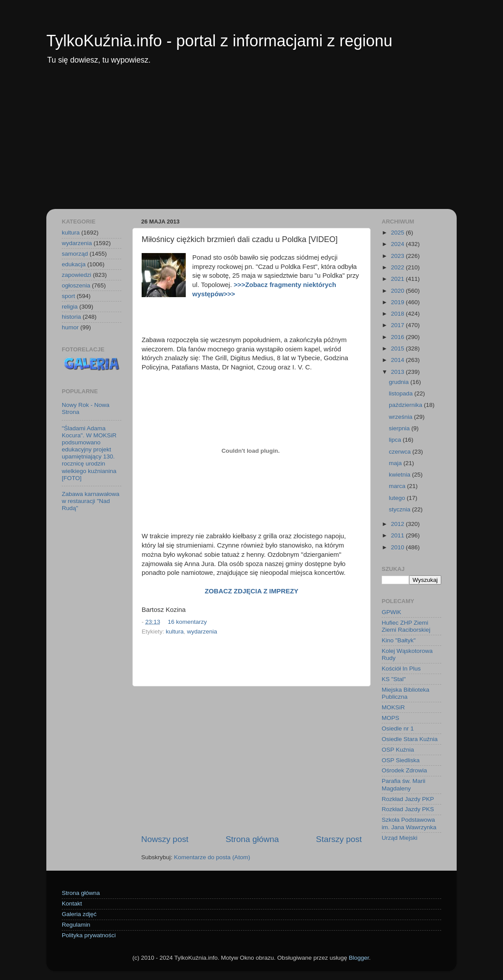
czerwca (400, 452)
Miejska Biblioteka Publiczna (405, 693)
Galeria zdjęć (79, 914)
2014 (398, 360)
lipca (396, 440)
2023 (398, 256)
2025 (398, 233)
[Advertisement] (251, 143)
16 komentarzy (187, 622)
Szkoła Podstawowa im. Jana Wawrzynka (409, 823)
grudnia (400, 382)
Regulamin (76, 925)
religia (70, 307)
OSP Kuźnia (398, 750)
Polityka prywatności (89, 935)
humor (70, 327)
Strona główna (252, 839)
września (401, 417)
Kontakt (72, 904)
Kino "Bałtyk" (399, 640)
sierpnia (400, 428)
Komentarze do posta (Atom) (212, 857)
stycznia (400, 509)
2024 (398, 244)
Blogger (359, 958)
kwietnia (400, 475)
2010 (398, 547)
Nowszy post (165, 839)
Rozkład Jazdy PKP (408, 799)
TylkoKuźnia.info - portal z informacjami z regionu (219, 41)
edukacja (74, 264)
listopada (402, 393)
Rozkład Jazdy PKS (408, 809)
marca (398, 486)
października (406, 405)
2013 (398, 372)
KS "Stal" (394, 679)
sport (68, 296)
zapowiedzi (77, 275)
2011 (398, 535)
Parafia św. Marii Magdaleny (404, 784)
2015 (398, 348)
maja (396, 463)
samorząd (75, 254)
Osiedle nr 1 (398, 728)
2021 (398, 279)
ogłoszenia (76, 285)
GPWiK (391, 612)
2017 (398, 325)
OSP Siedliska (401, 760)
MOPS (390, 718)
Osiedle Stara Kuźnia (410, 739)
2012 (398, 524)
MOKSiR (393, 707)
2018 (398, 314)
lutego (398, 498)
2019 (398, 302)
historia (71, 317)
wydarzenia (202, 632)
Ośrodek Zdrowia (404, 770)
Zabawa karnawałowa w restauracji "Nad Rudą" (91, 501)
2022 (398, 267)
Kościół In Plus (401, 669)
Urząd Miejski (400, 838)
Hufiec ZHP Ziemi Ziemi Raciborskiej (406, 626)
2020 (398, 291)
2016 (398, 337)
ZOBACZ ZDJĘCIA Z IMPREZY (251, 591)
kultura (175, 632)
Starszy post (339, 839)
